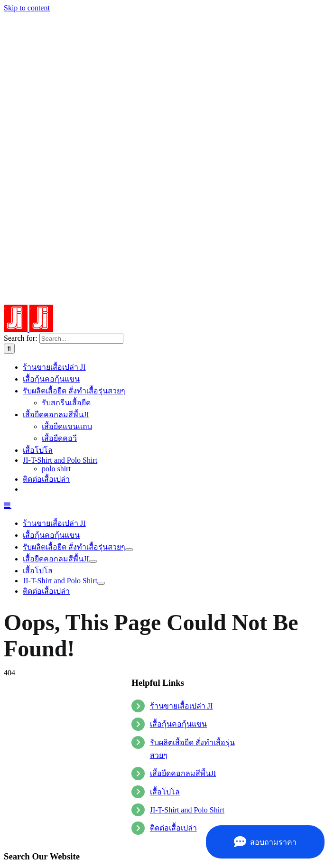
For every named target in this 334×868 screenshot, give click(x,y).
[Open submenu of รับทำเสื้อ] (129, 550)
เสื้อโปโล (165, 792)
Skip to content (27, 8)
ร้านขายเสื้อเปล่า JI (181, 706)
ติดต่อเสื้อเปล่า (173, 828)
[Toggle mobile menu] (8, 505)
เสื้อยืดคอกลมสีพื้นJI (183, 773)
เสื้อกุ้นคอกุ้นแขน (178, 724)
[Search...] (81, 339)
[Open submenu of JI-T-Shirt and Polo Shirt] (101, 583)
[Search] (9, 349)
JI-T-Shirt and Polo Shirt (187, 810)
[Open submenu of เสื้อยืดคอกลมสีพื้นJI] (93, 561)
